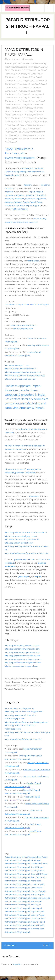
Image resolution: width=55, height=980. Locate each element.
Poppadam (30, 199)
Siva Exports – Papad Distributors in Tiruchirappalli (27, 305)
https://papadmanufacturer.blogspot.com (23, 739)
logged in (17, 964)
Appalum (18, 202)
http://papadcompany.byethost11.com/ (22, 645)
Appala (26, 202)
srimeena (29, 59)
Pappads (9, 188)
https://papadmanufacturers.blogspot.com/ (24, 712)
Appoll (33, 202)
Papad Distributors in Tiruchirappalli (20, 857)
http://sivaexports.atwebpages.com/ (21, 536)
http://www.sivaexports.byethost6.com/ (22, 539)
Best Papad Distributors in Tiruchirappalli (25, 63)
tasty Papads (33, 261)
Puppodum (19, 205)
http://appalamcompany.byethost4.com (22, 649)
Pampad (28, 205)
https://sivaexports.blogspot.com (19, 708)
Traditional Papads (19, 209)
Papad (32, 192)
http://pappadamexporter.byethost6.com (23, 659)
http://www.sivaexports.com (17, 365)
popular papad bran (24, 559)
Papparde (9, 195)
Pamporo (9, 205)
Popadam (9, 199)
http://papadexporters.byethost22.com (22, 652)
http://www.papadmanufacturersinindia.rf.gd (25, 376)
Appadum (9, 202)
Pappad (39, 192)
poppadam (34, 496)
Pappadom (30, 195)
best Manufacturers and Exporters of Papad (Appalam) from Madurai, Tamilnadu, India (24, 172)
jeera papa (24, 577)
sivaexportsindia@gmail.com (23, 325)
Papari (39, 202)
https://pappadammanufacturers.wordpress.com (26, 553)
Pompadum (19, 199)
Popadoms (45, 185)
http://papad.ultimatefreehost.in (19, 543)
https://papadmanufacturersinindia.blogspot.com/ (27, 722)
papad (38, 577)
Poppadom (41, 199)
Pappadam (19, 195)
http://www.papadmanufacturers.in (20, 369)
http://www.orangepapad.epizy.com (21, 379)
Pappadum (41, 195)
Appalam (28, 185)
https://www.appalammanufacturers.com (23, 372)
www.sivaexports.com (19, 158)
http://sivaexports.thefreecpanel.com (21, 666)
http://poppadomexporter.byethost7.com (23, 663)
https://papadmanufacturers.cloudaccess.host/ (26, 533)
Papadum (9, 192)
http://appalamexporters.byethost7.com (22, 656)
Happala (37, 205)
